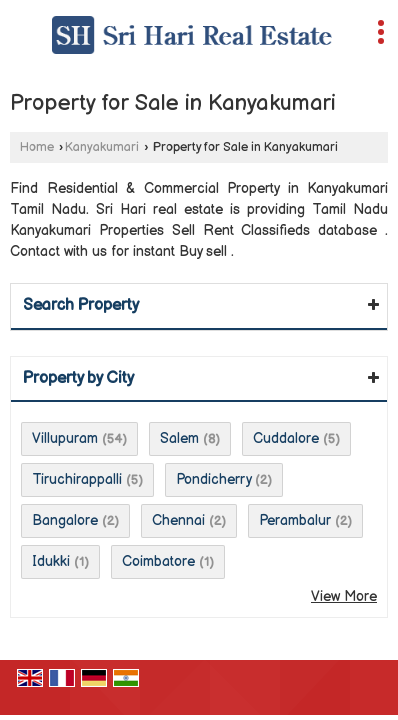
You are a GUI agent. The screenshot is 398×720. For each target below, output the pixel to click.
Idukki (51, 561)
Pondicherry (213, 479)
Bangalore (65, 520)
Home (37, 147)
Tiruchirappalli (77, 479)
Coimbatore (158, 561)
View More (344, 596)
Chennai (178, 520)
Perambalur (295, 520)
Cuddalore (286, 438)
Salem (179, 438)
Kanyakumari (102, 147)
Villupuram (65, 438)
